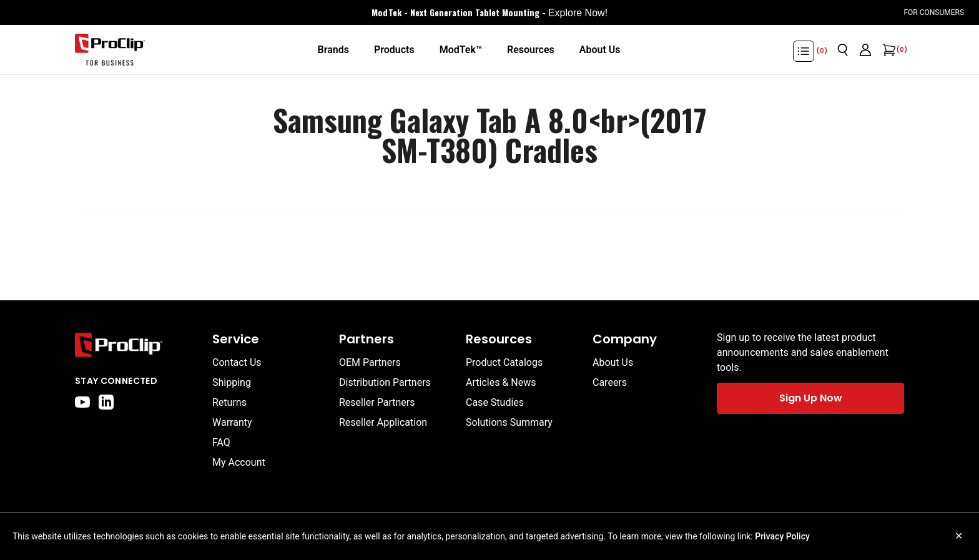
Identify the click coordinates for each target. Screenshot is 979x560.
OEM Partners (370, 362)
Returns (229, 402)
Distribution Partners (385, 382)
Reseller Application (383, 422)
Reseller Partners (377, 402)
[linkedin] (106, 402)
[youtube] (82, 402)
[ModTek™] (461, 50)
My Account (239, 462)
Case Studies (495, 402)
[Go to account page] (865, 50)
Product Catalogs (504, 362)
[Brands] (333, 50)
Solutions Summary (509, 422)
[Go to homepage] (110, 50)
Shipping (232, 382)
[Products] (394, 50)
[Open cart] (888, 50)
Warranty (232, 422)
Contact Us (237, 362)
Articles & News (501, 382)
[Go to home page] (137, 345)
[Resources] (531, 50)
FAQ (221, 442)
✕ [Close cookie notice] (959, 536)
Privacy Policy (782, 536)
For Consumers (934, 12)
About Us (613, 362)
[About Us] (600, 50)
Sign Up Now (811, 398)
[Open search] (843, 50)
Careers (610, 382)
